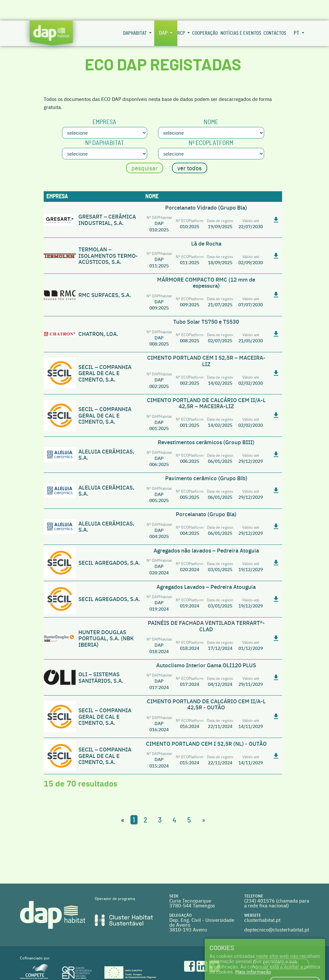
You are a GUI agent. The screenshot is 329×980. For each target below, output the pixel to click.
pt (297, 13)
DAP (164, 13)
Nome (211, 102)
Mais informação (253, 951)
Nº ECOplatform (211, 122)
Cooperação (205, 13)
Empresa (104, 102)
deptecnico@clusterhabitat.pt (277, 909)
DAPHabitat (135, 13)
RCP (182, 13)
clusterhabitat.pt (262, 899)
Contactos (275, 13)
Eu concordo (295, 962)
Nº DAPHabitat (105, 122)
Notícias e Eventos (241, 13)
